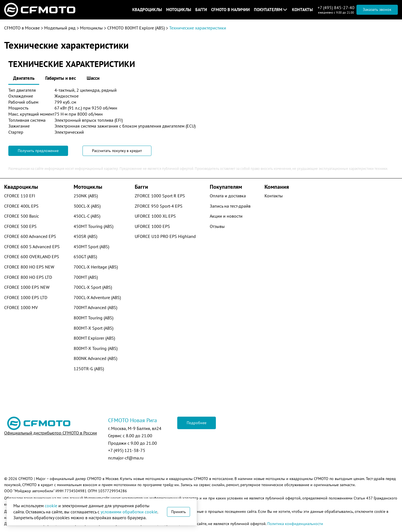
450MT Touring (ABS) (93, 226)
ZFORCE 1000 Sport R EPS (160, 196)
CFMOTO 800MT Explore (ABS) (136, 28)
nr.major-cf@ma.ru (126, 458)
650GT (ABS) (85, 257)
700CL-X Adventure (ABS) (97, 297)
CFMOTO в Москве (22, 28)
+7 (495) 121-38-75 (127, 450)
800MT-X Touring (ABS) (96, 348)
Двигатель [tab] (24, 78)
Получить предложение (38, 151)
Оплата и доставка (228, 196)
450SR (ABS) (85, 236)
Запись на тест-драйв (230, 206)
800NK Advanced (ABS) (95, 358)
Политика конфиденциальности (295, 524)
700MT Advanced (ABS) (95, 307)
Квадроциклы (147, 10)
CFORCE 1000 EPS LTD (26, 297)
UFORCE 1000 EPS (152, 226)
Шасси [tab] (93, 78)
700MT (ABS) (86, 277)
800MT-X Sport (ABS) (93, 328)
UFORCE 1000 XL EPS (155, 216)
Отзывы (217, 226)
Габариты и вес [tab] (61, 78)
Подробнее (197, 423)
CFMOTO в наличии (230, 10)
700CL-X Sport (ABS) (93, 287)
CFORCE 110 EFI (20, 196)
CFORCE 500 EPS (20, 226)
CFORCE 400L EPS (21, 206)
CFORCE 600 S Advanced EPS (32, 247)
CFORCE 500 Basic (22, 216)
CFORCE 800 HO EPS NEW (29, 267)
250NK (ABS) (86, 196)
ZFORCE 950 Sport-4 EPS (159, 206)
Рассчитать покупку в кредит (117, 151)
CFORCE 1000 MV (21, 307)
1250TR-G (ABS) (89, 369)
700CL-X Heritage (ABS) (96, 267)
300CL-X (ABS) (87, 206)
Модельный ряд (60, 28)
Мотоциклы (179, 10)
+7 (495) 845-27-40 (336, 8)
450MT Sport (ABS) (91, 247)
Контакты (302, 10)
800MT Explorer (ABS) (94, 338)
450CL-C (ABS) (87, 216)
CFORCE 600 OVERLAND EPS (32, 257)
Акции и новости (226, 216)
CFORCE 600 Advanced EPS (30, 236)
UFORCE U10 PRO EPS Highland (165, 236)
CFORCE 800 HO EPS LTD (28, 277)
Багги (201, 10)
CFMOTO (26, 479)
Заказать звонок (377, 9)
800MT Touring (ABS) (93, 318)
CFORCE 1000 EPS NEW (27, 287)
